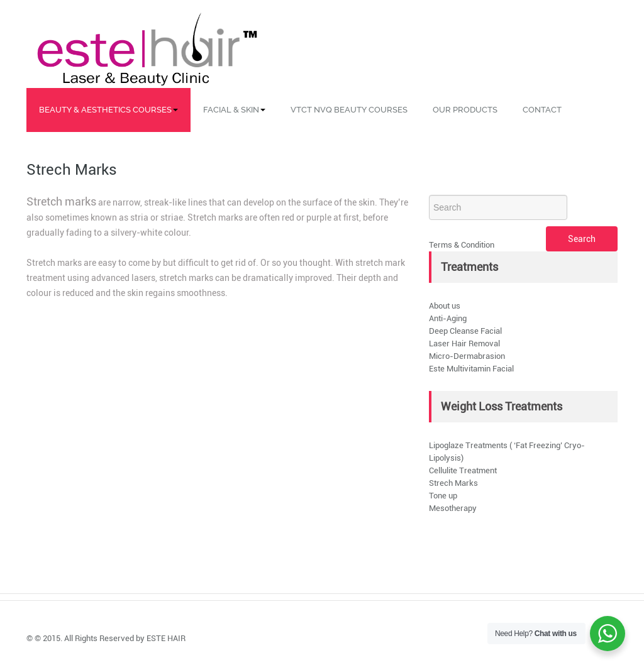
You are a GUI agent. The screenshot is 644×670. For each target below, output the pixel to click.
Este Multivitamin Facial (471, 369)
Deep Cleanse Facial (465, 331)
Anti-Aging (448, 318)
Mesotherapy (453, 508)
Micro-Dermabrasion (467, 356)
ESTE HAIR (166, 638)
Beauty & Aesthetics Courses (108, 110)
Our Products (465, 110)
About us (445, 306)
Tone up (443, 496)
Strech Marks (453, 483)
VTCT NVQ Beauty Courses (349, 110)
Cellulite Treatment (463, 470)
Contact (542, 110)
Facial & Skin (234, 110)
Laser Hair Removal (464, 343)
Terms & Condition (462, 245)
